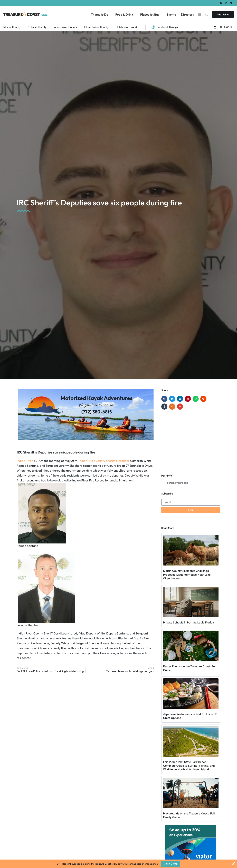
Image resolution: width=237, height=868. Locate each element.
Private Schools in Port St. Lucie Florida (189, 622)
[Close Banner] (233, 864)
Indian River (25, 461)
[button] (215, 27)
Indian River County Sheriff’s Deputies (104, 461)
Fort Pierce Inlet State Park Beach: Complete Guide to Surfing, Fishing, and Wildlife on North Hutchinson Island (189, 766)
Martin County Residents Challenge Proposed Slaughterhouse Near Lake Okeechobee (187, 575)
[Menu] (200, 14)
